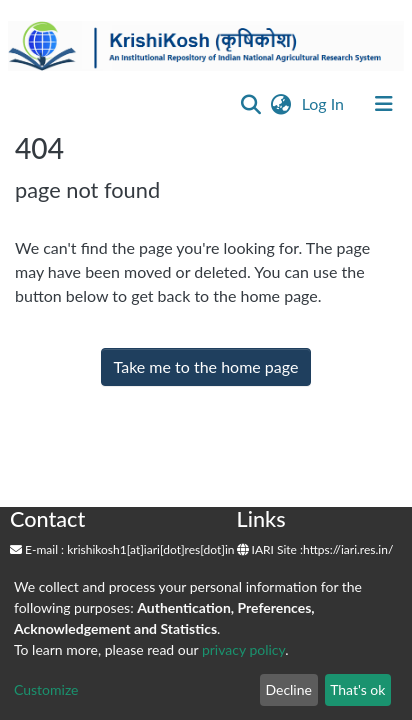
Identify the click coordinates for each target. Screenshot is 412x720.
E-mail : (37, 549)
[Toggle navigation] (384, 104)
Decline (288, 689)
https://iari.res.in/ (348, 549)
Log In (325, 103)
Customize (46, 689)
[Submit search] (251, 104)
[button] (281, 104)
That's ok (357, 689)
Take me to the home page (206, 366)
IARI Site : (270, 549)
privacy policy (243, 649)
